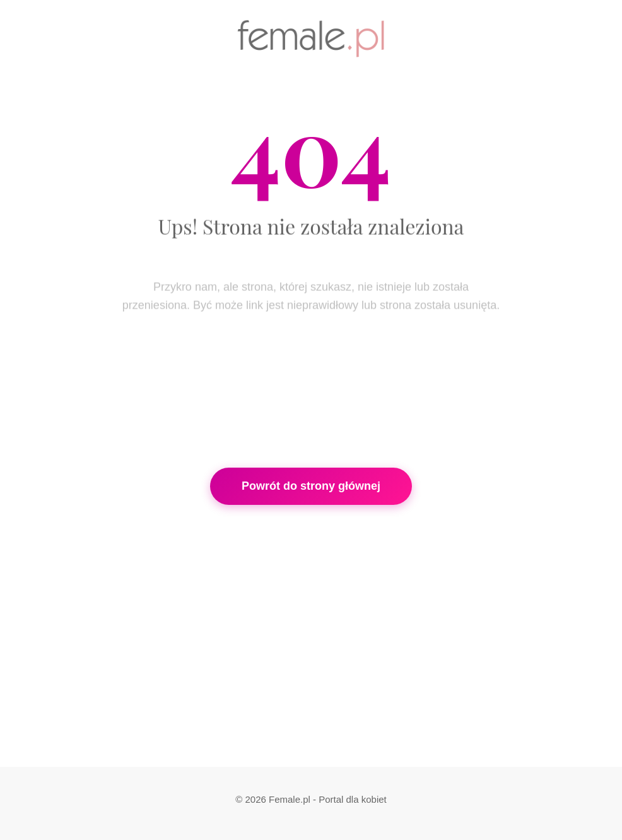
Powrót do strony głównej (311, 486)
